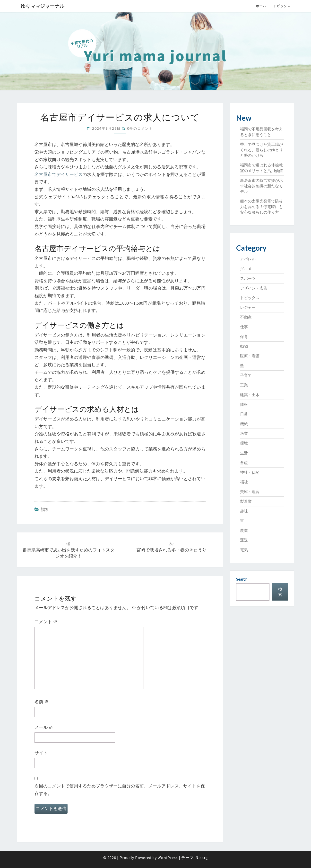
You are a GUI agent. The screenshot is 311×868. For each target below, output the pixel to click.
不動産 (246, 317)
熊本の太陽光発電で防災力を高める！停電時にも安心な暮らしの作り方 (261, 207)
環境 (244, 443)
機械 (244, 424)
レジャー (248, 307)
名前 (42, 702)
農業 (244, 530)
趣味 (244, 511)
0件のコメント (140, 128)
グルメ (246, 269)
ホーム (261, 6)
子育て (246, 375)
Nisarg (202, 858)
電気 (244, 550)
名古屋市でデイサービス (59, 174)
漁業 (244, 433)
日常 (244, 414)
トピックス (282, 6)
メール (44, 727)
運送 (244, 540)
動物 (244, 346)
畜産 (244, 463)
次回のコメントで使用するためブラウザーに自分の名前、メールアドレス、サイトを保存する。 (120, 790)
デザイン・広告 (254, 288)
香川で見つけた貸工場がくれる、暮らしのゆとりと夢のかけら (261, 150)
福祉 (45, 509)
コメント (46, 622)
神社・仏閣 (250, 472)
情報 (244, 404)
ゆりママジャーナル (43, 6)
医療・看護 (250, 356)
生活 (244, 453)
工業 (244, 385)
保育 (244, 337)
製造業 (246, 501)
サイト (41, 753)
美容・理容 (250, 492)
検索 (280, 592)
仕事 (244, 327)
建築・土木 (250, 395)
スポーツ (248, 278)
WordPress (168, 858)
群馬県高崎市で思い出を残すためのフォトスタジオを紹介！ (69, 550)
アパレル (248, 259)
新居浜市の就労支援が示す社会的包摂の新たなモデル (261, 186)
